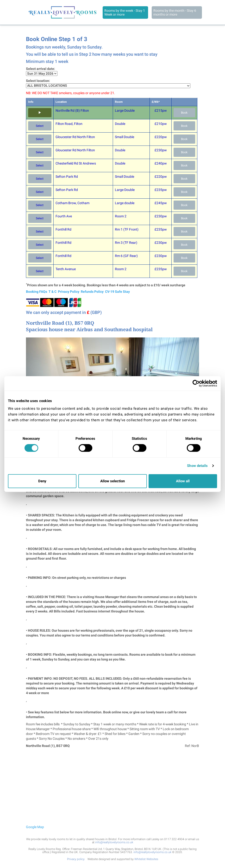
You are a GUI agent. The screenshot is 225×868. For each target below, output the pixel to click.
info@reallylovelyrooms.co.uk (114, 842)
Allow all (183, 481)
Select (40, 126)
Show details (197, 466)
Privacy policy (76, 859)
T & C (53, 292)
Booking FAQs (37, 292)
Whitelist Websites (146, 859)
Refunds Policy (92, 292)
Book (184, 113)
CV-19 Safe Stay (117, 292)
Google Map (35, 827)
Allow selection (112, 481)
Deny (42, 481)
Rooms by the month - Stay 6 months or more (175, 12)
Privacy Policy (69, 292)
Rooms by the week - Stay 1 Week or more (125, 12)
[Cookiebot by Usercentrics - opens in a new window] (196, 383)
